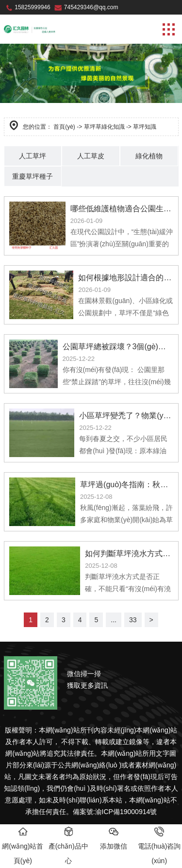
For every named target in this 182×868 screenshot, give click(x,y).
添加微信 (114, 838)
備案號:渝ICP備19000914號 (115, 812)
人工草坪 (33, 156)
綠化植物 (149, 156)
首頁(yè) (64, 127)
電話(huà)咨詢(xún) (159, 846)
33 (133, 620)
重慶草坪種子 (33, 176)
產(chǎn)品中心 (68, 846)
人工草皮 (91, 156)
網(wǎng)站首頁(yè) (23, 846)
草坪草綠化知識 (104, 127)
